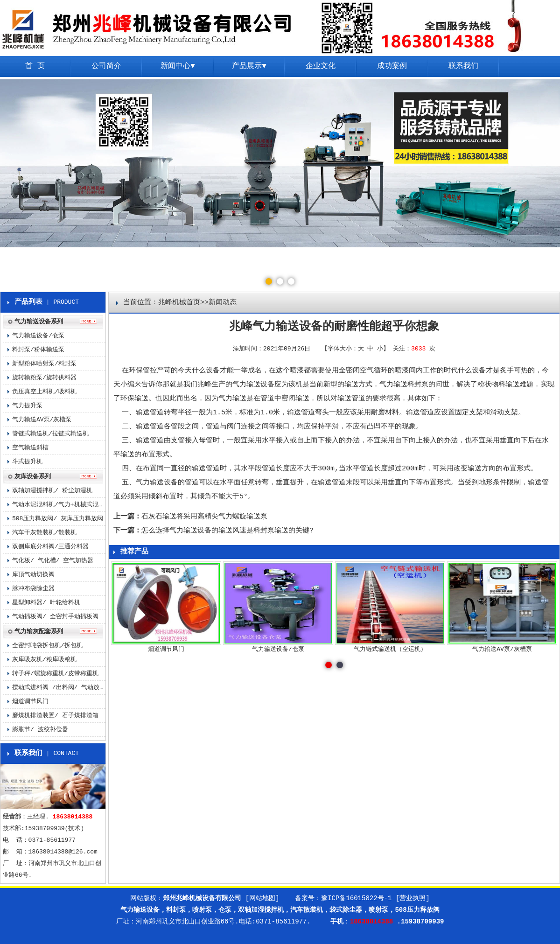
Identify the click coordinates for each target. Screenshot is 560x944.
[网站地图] (262, 898)
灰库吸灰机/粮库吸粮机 (44, 660)
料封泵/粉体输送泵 (38, 350)
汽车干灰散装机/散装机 (44, 533)
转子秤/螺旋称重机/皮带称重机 (55, 674)
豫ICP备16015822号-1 (356, 898)
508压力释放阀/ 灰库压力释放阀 (58, 519)
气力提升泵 (27, 406)
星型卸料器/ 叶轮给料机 (46, 603)
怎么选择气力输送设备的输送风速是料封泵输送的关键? (227, 531)
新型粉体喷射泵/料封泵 (44, 364)
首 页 (35, 66)
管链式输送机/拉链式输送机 (50, 434)
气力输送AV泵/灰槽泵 (42, 420)
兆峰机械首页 (179, 303)
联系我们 (463, 66)
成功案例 (392, 66)
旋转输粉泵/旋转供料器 (44, 378)
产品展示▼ (249, 66)
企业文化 (321, 66)
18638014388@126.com (63, 852)
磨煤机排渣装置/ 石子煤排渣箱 (55, 716)
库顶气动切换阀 (33, 575)
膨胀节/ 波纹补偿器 (40, 730)
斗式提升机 (27, 462)
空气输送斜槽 (30, 448)
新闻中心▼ (178, 66)
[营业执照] (413, 898)
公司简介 (106, 66)
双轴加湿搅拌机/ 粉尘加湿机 (52, 491)
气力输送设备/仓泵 (38, 336)
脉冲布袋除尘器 (33, 589)
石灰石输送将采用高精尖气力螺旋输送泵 (204, 517)
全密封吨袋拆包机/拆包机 (47, 646)
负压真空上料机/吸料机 (44, 392)
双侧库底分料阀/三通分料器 (50, 547)
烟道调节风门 (30, 702)
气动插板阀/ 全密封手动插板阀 (55, 617)
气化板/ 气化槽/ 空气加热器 (53, 561)
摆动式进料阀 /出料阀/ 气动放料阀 (59, 688)
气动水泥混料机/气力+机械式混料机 (59, 505)
